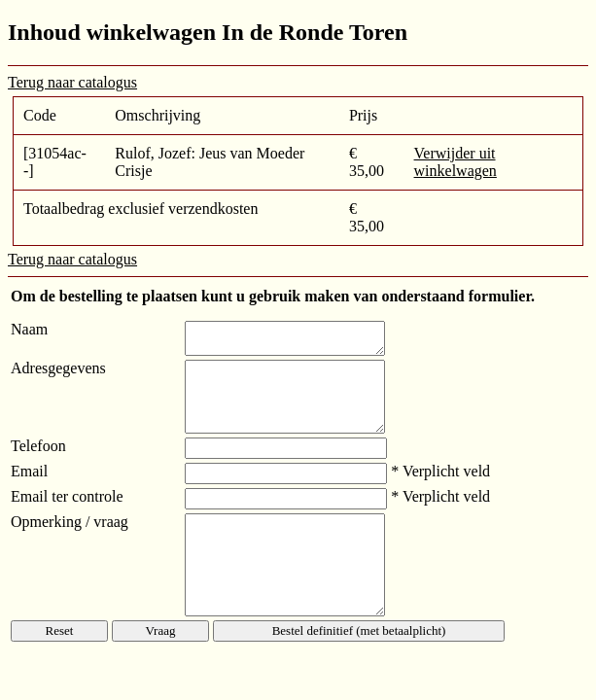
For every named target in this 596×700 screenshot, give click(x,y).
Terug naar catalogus (72, 82)
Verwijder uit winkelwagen (456, 162)
